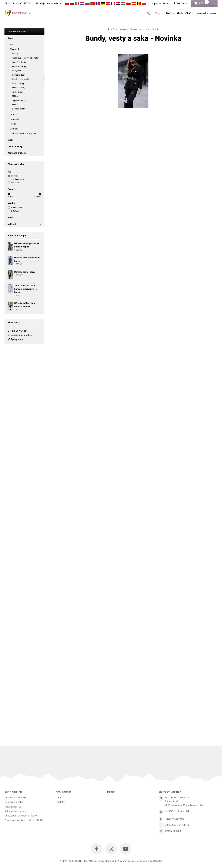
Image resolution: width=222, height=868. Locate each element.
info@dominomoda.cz (48, 3)
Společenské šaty (20, 62)
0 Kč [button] (202, 3)
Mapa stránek (106, 861)
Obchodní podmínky (15, 798)
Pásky (13, 124)
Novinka (15, 176)
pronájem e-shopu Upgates (149, 861)
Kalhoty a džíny (19, 75)
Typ (24, 172)
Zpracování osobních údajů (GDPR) (24, 820)
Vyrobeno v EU (17, 179)
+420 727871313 (23, 3)
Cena (24, 189)
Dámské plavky (19, 109)
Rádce (111, 792)
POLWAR (15, 211)
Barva (24, 218)
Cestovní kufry (185, 13)
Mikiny (15, 96)
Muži (170, 13)
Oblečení (26, 49)
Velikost (24, 224)
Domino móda (17, 208)
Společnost (64, 792)
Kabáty (15, 54)
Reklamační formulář (16, 811)
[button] (214, 3)
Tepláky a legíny (19, 100)
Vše (12, 44)
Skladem (15, 183)
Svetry (15, 105)
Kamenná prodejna (206, 13)
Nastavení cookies (127, 861)
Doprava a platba (160, 3)
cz (8, 4)
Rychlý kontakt (18, 339)
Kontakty (61, 802)
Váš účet (179, 3)
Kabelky (14, 114)
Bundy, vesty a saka (21, 79)
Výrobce (24, 203)
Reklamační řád (13, 807)
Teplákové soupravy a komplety (26, 58)
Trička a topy (18, 92)
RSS (115, 861)
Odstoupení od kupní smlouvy (21, 816)
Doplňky (26, 129)
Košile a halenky (19, 66)
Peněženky (15, 119)
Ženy (159, 13)
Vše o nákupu (13, 792)
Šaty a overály (18, 83)
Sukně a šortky (18, 88)
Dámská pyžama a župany (23, 134)
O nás (59, 798)
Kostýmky (16, 71)
